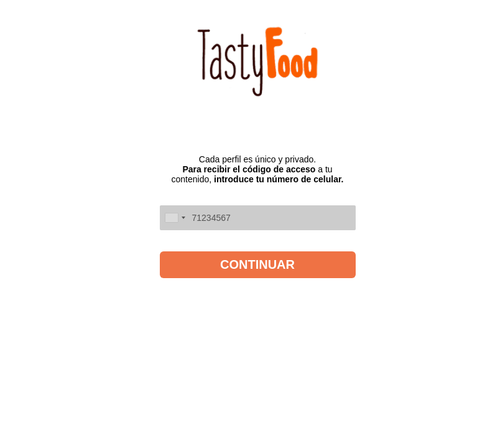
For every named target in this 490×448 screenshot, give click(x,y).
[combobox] (175, 218)
